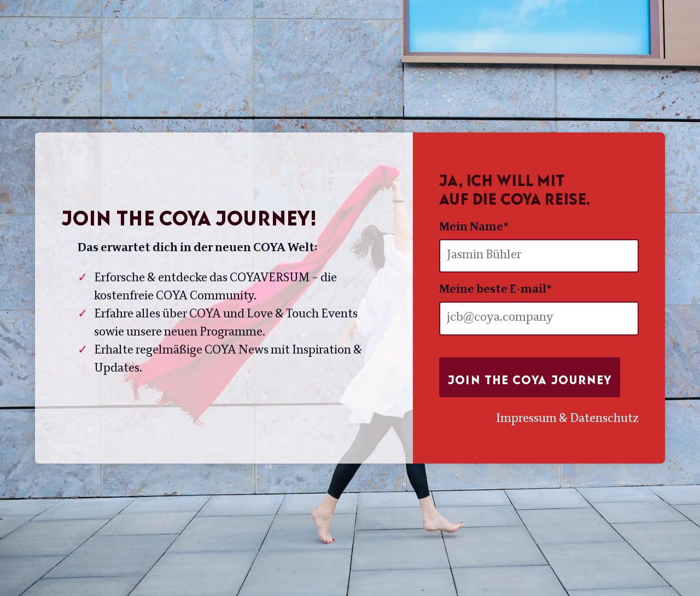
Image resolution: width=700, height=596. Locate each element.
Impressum (526, 419)
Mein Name (474, 228)
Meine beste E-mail (495, 290)
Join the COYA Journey (530, 377)
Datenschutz (604, 419)
